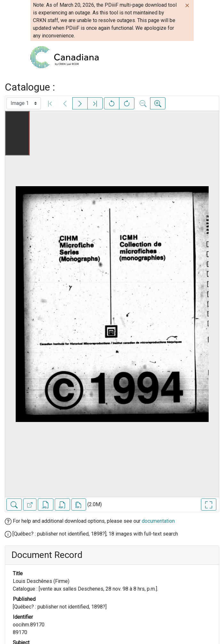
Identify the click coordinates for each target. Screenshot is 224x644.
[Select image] (24, 103)
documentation (158, 521)
